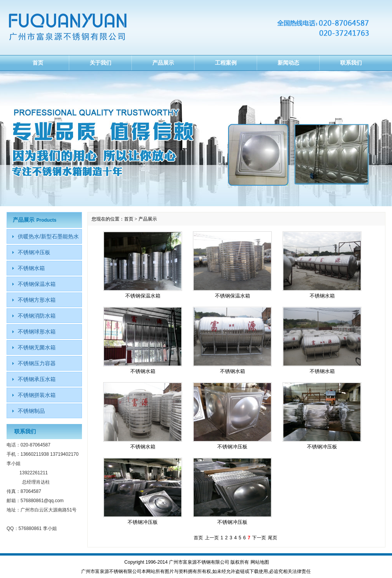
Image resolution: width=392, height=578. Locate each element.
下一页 (259, 538)
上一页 (212, 538)
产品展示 (163, 63)
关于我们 (101, 63)
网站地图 (260, 562)
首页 (38, 63)
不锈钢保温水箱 (143, 296)
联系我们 (351, 63)
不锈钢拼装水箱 (37, 395)
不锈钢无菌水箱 (37, 347)
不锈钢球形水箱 (37, 332)
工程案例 (226, 63)
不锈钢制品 (31, 411)
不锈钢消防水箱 (37, 316)
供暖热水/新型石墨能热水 (48, 236)
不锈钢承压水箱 (37, 379)
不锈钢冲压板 (232, 447)
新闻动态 (288, 63)
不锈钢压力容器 (37, 363)
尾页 (273, 538)
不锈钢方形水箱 (37, 300)
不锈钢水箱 (322, 296)
